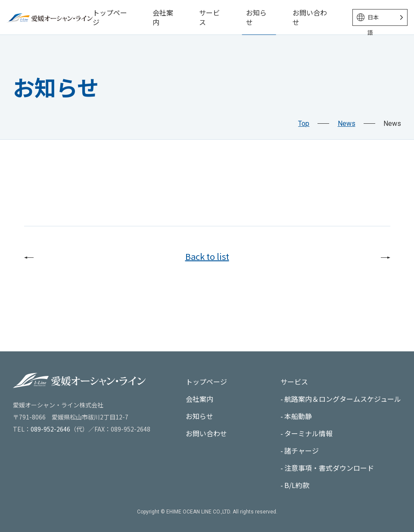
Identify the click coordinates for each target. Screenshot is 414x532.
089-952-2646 (50, 429)
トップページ (110, 17)
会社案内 (163, 17)
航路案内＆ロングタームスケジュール (343, 399)
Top (304, 124)
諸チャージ (302, 451)
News (347, 124)
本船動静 (298, 416)
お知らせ (256, 17)
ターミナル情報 (308, 433)
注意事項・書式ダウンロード (329, 468)
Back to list (207, 256)
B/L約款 (297, 485)
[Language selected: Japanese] (380, 17)
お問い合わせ (310, 17)
